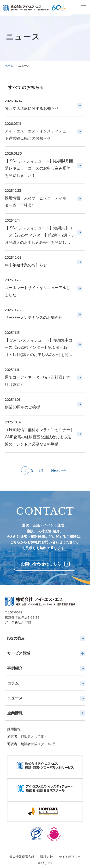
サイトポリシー (70, 857)
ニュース (46, 698)
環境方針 (47, 857)
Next (55, 470)
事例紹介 (46, 668)
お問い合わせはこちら (45, 564)
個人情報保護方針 (22, 857)
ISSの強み (46, 638)
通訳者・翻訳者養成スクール (29, 744)
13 (41, 470)
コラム (46, 683)
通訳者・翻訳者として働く (27, 736)
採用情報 (14, 729)
